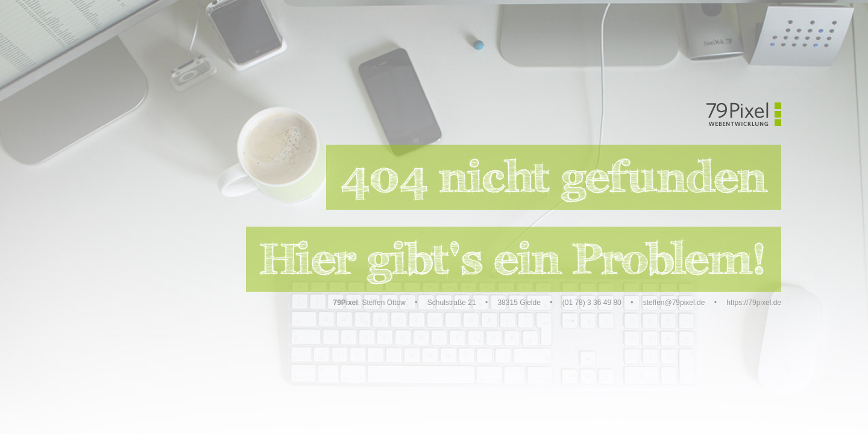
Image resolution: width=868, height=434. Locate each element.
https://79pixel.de (754, 303)
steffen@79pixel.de (674, 303)
